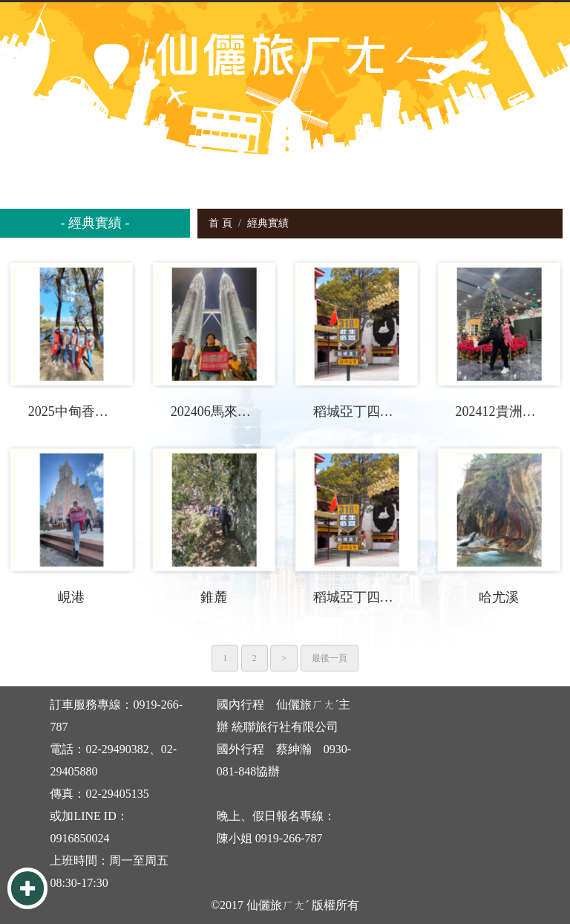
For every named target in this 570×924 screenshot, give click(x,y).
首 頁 (220, 223)
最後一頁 (330, 658)
